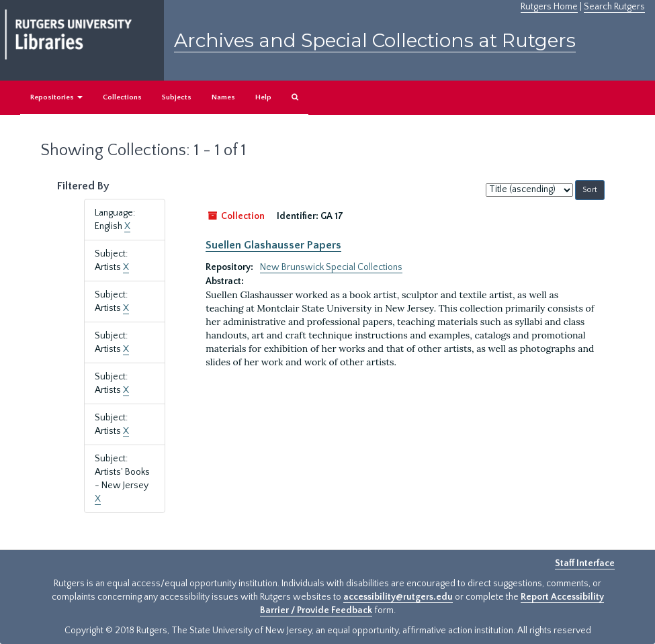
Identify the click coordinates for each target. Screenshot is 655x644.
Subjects (177, 97)
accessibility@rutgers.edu (398, 597)
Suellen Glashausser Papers (273, 245)
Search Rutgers (614, 7)
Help (263, 97)
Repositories (56, 97)
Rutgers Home (549, 7)
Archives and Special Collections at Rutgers (375, 40)
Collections (122, 97)
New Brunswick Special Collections (331, 267)
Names (223, 97)
